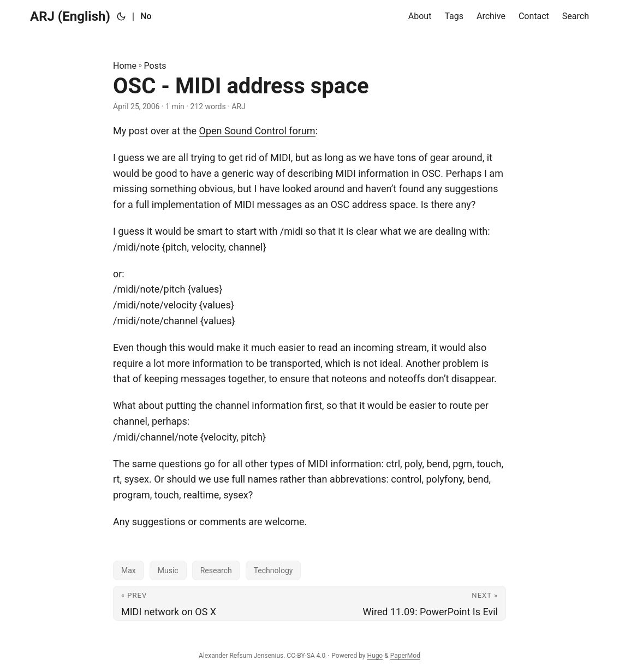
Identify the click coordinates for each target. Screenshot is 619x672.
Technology (273, 570)
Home (125, 66)
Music (168, 570)
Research (216, 570)
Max (129, 570)
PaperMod (405, 656)
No (146, 16)
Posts (155, 66)
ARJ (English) (70, 16)
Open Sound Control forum (257, 131)
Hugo (375, 656)
